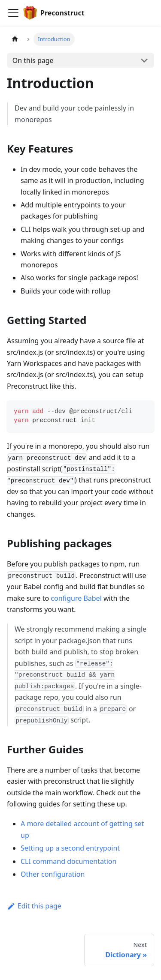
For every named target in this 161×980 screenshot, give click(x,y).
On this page (33, 60)
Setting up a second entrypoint (70, 848)
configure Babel (76, 598)
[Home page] (15, 39)
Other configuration (53, 874)
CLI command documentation (68, 861)
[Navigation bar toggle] (13, 13)
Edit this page (34, 906)
